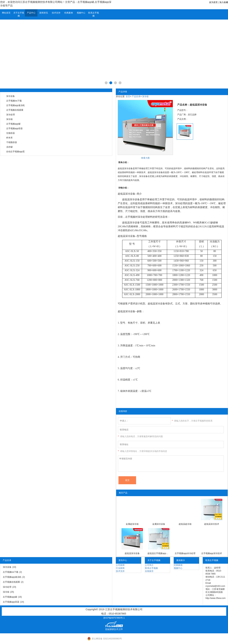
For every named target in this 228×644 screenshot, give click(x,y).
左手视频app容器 (14, 128)
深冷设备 (11, 96)
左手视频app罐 (13, 124)
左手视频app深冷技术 (212, 553)
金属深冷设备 (159, 524)
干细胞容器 (12, 142)
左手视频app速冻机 (15, 105)
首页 (128, 96)
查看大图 (145, 158)
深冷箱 (9, 119)
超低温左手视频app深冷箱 (159, 553)
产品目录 (136, 96)
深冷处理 (11, 115)
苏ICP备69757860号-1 (114, 618)
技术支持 (56, 13)
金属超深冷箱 (132, 524)
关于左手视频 (19, 14)
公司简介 (149, 565)
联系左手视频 (94, 14)
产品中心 (31, 13)
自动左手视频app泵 (15, 152)
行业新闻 (120, 568)
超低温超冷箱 (185, 524)
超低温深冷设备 (126, 194)
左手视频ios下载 (14, 101)
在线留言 (149, 571)
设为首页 (213, 2)
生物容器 (11, 133)
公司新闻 (120, 565)
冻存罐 (9, 147)
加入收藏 (224, 2)
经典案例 (69, 13)
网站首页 (6, 13)
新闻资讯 (44, 13)
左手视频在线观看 (15, 110)
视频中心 (81, 13)
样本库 (9, 138)
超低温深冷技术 (212, 524)
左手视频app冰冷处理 (185, 553)
